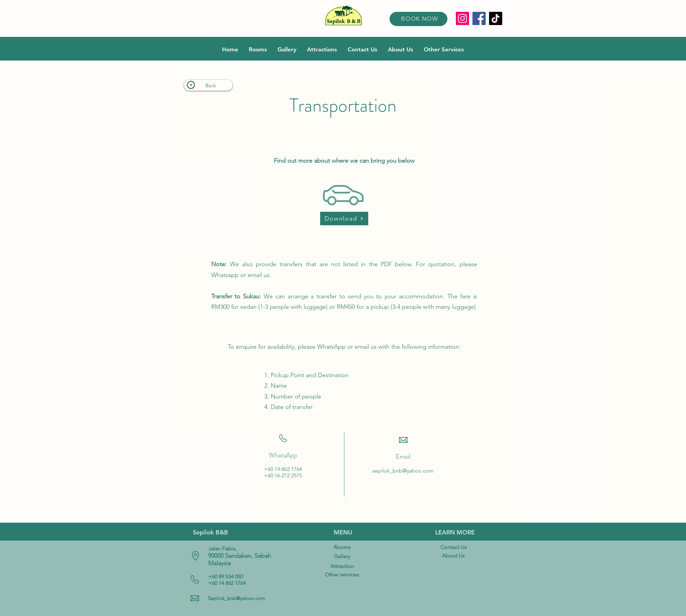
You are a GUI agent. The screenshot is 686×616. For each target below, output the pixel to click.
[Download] (344, 219)
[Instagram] (462, 18)
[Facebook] (479, 18)
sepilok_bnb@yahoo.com (403, 471)
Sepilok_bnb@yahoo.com (236, 598)
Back (211, 85)
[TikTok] (496, 18)
